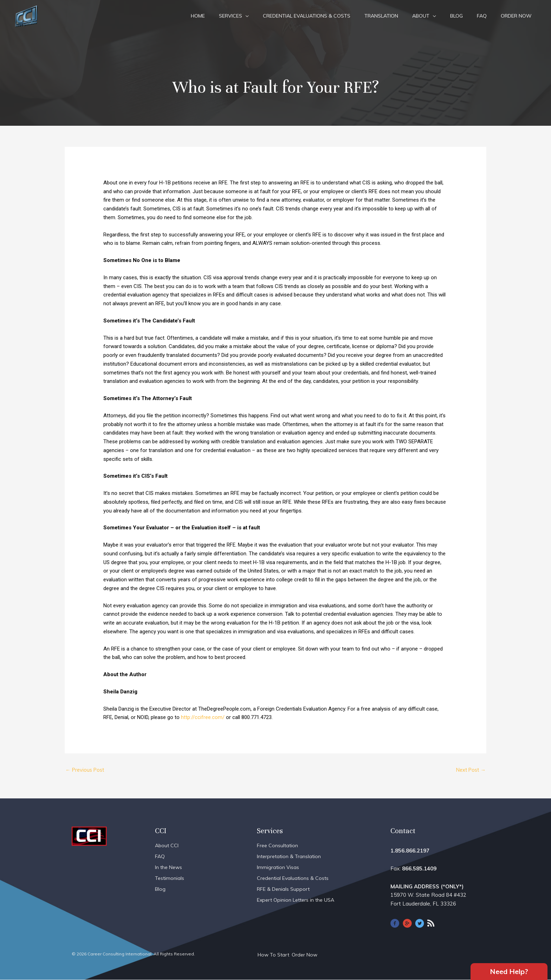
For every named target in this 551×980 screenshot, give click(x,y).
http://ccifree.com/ (203, 717)
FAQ (482, 16)
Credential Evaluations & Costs (307, 16)
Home (198, 16)
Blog (456, 16)
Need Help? (509, 971)
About (421, 16)
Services (231, 16)
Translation (381, 16)
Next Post (470, 770)
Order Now (516, 16)
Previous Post (86, 770)
